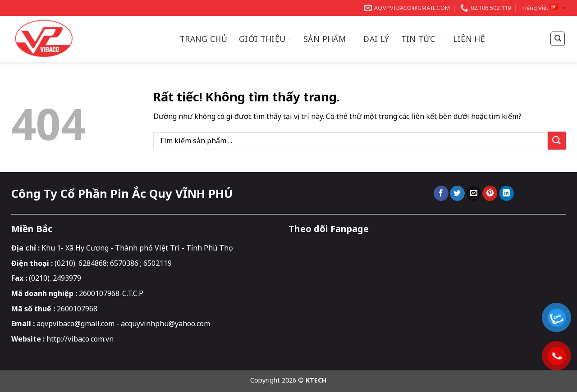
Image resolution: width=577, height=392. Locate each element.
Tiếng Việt (543, 8)
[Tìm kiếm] (558, 39)
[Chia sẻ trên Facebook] (441, 193)
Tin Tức (421, 39)
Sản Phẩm (327, 39)
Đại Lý (376, 39)
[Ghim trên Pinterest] (490, 193)
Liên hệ (469, 39)
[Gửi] (557, 140)
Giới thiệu (265, 39)
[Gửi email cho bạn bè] (474, 193)
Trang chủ (204, 39)
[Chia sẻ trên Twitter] (457, 193)
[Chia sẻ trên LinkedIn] (506, 193)
